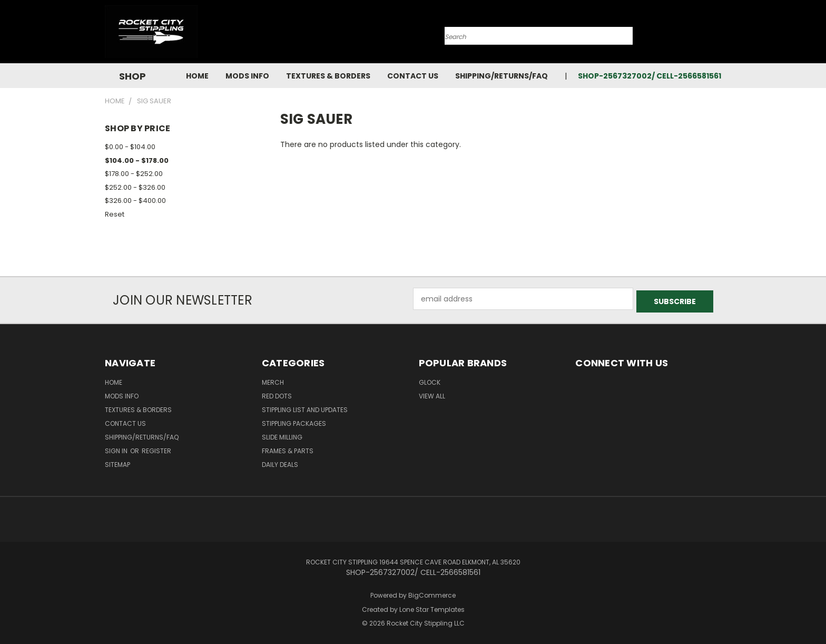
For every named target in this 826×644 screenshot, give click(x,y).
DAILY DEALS (280, 462)
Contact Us (413, 76)
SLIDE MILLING (282, 435)
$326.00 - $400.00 (135, 201)
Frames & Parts (288, 448)
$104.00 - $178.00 (137, 160)
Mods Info (247, 76)
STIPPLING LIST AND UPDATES (305, 407)
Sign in (117, 448)
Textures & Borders (328, 76)
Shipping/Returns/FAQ (501, 76)
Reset (115, 214)
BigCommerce (432, 593)
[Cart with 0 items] (719, 34)
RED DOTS (277, 393)
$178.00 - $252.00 (134, 174)
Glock (430, 380)
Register (156, 448)
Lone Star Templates (432, 607)
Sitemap (117, 462)
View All (432, 393)
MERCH (273, 380)
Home (197, 76)
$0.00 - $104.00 (130, 147)
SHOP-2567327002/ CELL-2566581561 (650, 76)
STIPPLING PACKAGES (294, 421)
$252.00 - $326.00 (135, 187)
